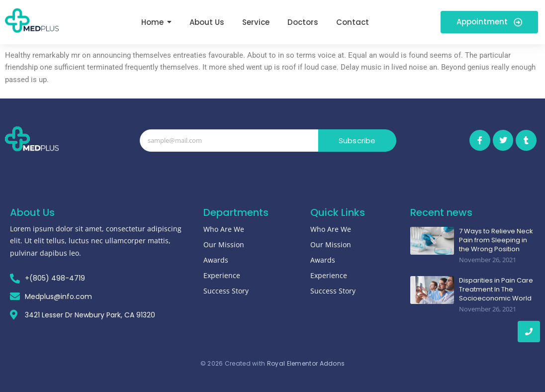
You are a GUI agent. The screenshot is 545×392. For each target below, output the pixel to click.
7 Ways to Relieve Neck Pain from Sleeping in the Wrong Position (496, 240)
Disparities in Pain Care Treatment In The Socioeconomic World (496, 290)
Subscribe (357, 141)
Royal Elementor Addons (306, 363)
